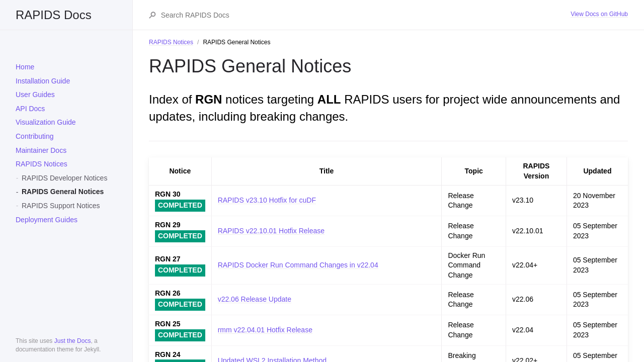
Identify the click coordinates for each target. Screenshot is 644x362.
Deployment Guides (47, 220)
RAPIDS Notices (42, 164)
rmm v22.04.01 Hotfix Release (265, 330)
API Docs (30, 109)
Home (25, 67)
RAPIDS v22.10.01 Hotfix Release (271, 231)
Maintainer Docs (41, 150)
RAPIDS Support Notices (61, 206)
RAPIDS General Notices (63, 192)
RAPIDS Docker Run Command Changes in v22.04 (298, 265)
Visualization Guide (46, 122)
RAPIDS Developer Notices (64, 178)
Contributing (35, 136)
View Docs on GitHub (599, 14)
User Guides (35, 95)
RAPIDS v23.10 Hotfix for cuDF (267, 200)
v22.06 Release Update (255, 299)
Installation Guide (43, 81)
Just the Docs (73, 341)
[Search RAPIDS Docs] (366, 15)
